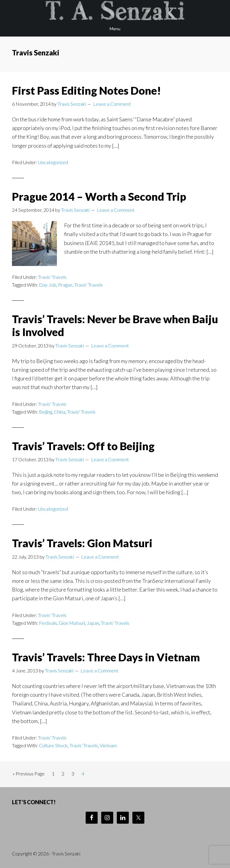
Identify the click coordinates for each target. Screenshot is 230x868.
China (60, 412)
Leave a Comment (112, 104)
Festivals (48, 623)
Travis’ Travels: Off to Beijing (83, 446)
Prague (65, 285)
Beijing (46, 412)
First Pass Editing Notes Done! (87, 90)
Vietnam (108, 745)
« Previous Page (29, 775)
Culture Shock (53, 745)
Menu (115, 29)
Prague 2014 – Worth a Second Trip (99, 196)
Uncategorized (53, 162)
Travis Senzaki (115, 10)
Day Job (48, 285)
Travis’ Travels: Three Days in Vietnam (106, 657)
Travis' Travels (52, 277)
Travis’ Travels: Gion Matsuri (82, 543)
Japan (93, 623)
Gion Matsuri (72, 623)
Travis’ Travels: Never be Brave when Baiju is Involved (115, 325)
